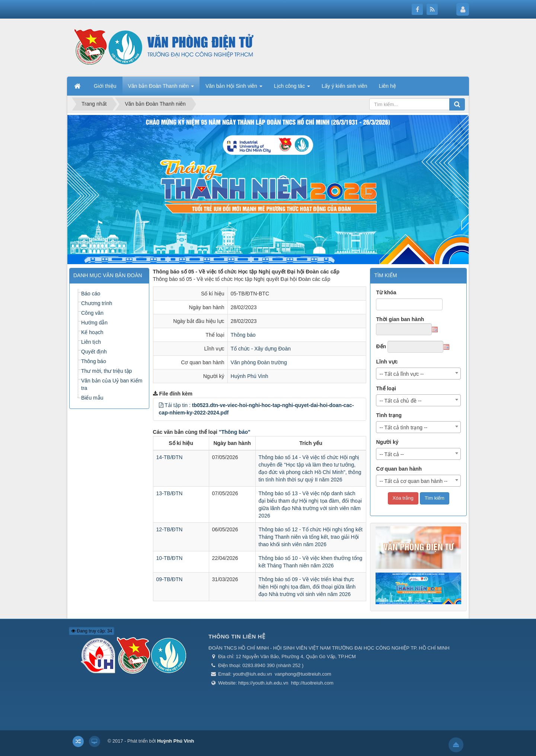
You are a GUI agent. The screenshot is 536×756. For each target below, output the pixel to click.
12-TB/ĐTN (170, 529)
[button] (161, 405)
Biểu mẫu (92, 398)
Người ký (387, 442)
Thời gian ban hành (400, 319)
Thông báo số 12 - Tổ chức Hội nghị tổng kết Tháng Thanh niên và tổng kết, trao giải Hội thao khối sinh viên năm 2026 (311, 537)
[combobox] (418, 374)
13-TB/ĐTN (170, 493)
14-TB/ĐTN (170, 457)
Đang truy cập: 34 (92, 631)
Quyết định (94, 352)
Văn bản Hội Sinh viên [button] (234, 88)
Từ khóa (386, 292)
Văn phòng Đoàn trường (259, 362)
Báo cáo (91, 294)
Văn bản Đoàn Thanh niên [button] (161, 88)
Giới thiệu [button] (105, 86)
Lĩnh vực (387, 362)
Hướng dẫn (94, 323)
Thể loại (386, 388)
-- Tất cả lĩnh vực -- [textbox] (401, 374)
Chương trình (97, 303)
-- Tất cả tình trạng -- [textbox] (403, 427)
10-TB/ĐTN (170, 558)
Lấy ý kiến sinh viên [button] (344, 86)
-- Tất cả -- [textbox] (392, 454)
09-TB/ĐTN (170, 579)
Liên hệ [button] (387, 86)
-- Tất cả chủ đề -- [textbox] (400, 401)
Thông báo (243, 335)
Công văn (92, 313)
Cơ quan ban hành (399, 469)
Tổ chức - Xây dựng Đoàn (261, 349)
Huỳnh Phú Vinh (250, 376)
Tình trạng (389, 415)
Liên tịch (91, 342)
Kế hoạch (92, 332)
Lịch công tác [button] (292, 88)
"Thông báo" (235, 432)
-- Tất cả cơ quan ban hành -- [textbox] (413, 481)
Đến (381, 346)
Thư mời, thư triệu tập (106, 371)
